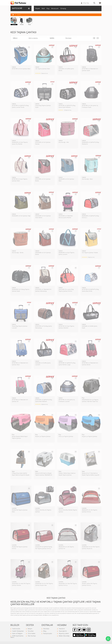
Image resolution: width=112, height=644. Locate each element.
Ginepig (63, 9)
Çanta (19, 15)
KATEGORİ (21, 8)
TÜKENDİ (27, 77)
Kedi (43, 9)
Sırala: (15, 38)
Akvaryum (55, 9)
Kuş (48, 9)
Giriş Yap (85, 3)
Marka (52, 38)
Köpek (38, 9)
